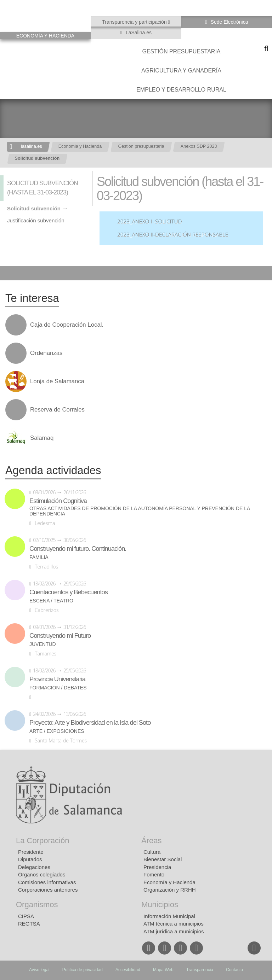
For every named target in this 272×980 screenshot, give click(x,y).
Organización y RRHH (170, 890)
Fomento (154, 874)
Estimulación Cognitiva (58, 501)
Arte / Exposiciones (57, 731)
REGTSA (29, 924)
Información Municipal (169, 916)
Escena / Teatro (51, 601)
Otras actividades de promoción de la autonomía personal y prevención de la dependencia (140, 511)
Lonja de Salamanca (57, 381)
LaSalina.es (138, 33)
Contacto (234, 970)
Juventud (43, 644)
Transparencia (200, 970)
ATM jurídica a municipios (174, 931)
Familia (39, 557)
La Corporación (42, 841)
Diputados (30, 859)
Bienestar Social (163, 859)
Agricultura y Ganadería (181, 71)
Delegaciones (34, 867)
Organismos (37, 905)
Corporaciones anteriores (48, 890)
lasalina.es (32, 146)
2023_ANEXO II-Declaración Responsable (173, 235)
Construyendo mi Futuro (60, 636)
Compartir (9, 273)
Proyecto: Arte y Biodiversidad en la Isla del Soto (90, 723)
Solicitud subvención (37, 158)
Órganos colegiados (42, 874)
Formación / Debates (58, 688)
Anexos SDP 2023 (199, 146)
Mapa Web (163, 970)
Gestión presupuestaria (181, 51)
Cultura (152, 852)
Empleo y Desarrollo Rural (181, 90)
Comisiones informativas (47, 882)
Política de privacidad (83, 970)
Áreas (151, 841)
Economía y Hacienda (169, 882)
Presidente (31, 852)
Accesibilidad (128, 970)
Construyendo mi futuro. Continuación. (78, 549)
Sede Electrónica (229, 22)
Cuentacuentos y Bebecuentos (69, 592)
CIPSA (26, 916)
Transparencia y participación (135, 22)
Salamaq (42, 438)
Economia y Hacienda (80, 146)
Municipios (160, 905)
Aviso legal (39, 970)
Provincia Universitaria (57, 679)
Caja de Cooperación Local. (67, 325)
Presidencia (157, 867)
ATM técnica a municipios (174, 924)
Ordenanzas (46, 353)
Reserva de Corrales (57, 410)
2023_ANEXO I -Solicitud (150, 221)
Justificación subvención (36, 220)
